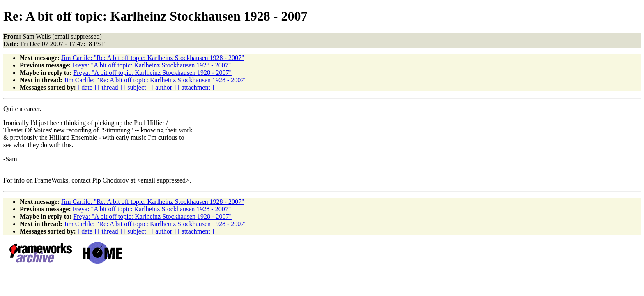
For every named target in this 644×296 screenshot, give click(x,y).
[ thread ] (110, 87)
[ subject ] (137, 87)
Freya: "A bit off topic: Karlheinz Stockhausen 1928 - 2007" (152, 65)
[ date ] (87, 87)
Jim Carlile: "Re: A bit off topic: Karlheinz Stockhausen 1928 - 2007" (153, 58)
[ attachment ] (196, 87)
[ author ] (164, 87)
